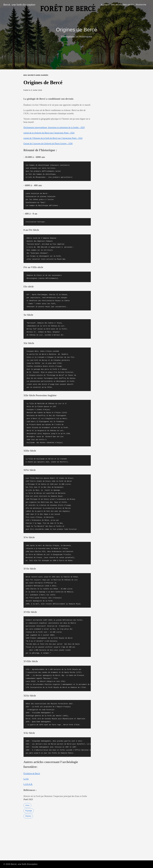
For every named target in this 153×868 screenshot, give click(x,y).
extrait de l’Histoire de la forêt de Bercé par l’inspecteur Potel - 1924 (53, 138)
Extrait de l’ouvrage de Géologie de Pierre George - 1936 (48, 143)
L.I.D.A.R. (28, 784)
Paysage (29, 811)
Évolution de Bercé (32, 773)
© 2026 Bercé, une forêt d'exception (20, 864)
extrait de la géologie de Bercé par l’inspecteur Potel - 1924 (49, 133)
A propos (105, 5)
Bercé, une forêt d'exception (19, 5)
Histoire (28, 816)
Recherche (141, 5)
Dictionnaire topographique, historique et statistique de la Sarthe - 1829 (54, 127)
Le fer (26, 779)
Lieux (27, 805)
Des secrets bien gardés (123, 5)
